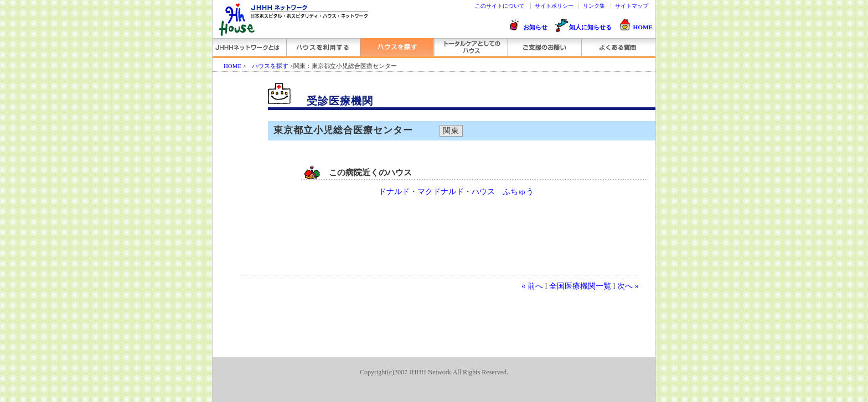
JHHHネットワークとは (249, 47)
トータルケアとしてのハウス (470, 47)
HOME (643, 27)
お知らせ (535, 27)
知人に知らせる (590, 27)
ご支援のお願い (544, 47)
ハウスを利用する (323, 47)
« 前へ (532, 286)
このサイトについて (500, 6)
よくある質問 (618, 47)
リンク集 (594, 6)
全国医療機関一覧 (580, 286)
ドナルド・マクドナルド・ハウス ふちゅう (456, 192)
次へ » (628, 286)
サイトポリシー (554, 6)
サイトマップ (632, 6)
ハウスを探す (397, 47)
